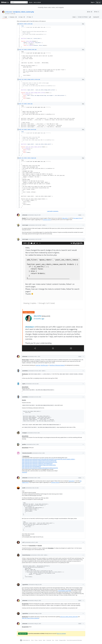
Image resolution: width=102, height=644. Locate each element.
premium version (47, 220)
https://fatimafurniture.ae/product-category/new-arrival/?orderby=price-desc (40, 462)
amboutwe (9, 12)
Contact (57, 640)
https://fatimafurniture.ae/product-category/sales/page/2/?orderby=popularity (40, 468)
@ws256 (40, 546)
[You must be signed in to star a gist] (90, 12)
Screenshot (25, 472)
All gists (31, 2)
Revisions (13, 17)
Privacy (36, 640)
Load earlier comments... (53, 211)
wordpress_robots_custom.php (23, 12)
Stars (22, 17)
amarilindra (25, 371)
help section (65, 218)
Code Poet (38, 365)
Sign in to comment (61, 633)
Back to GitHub (37, 2)
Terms (32, 640)
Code (5, 17)
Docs (53, 640)
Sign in (93, 2)
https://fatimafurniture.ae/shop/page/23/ (31, 466)
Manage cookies (63, 640)
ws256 (24, 488)
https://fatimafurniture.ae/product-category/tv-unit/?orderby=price (37, 464)
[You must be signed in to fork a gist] (97, 12)
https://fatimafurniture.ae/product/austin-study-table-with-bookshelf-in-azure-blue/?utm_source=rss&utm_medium (48, 459)
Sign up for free (23, 634)
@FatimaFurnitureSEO (27, 481)
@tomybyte (51, 548)
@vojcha (24, 218)
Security (40, 640)
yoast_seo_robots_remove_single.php (30, 618)
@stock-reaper (25, 360)
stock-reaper (25, 225)
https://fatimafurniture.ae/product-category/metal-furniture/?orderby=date (39, 461)
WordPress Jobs (44, 365)
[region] (51, 37)
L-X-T (23, 542)
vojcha (24, 384)
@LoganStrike (25, 604)
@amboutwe (25, 374)
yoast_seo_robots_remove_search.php (69, 617)
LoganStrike (25, 585)
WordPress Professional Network (57, 365)
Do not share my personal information (74, 640)
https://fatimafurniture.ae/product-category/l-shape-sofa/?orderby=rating (39, 465)
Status (44, 640)
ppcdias (24, 444)
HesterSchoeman (26, 555)
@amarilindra (25, 387)
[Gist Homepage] (5, 2)
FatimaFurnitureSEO (27, 453)
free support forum (78, 218)
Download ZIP (96, 17)
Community (49, 640)
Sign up (98, 2)
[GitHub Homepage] (21, 640)
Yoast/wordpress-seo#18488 (64, 591)
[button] (90, 17)
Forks (30, 17)
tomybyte (25, 433)
